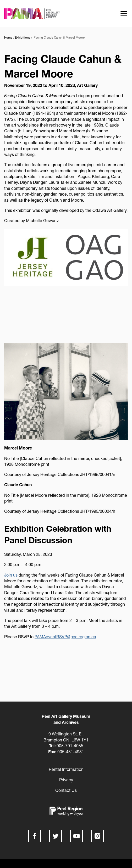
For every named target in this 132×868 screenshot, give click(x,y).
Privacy (66, 780)
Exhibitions (23, 37)
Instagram (97, 836)
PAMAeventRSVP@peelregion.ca (65, 637)
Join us (11, 575)
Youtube (76, 836)
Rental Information (66, 769)
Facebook (35, 836)
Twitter (56, 836)
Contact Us (66, 790)
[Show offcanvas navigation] (124, 14)
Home (8, 37)
